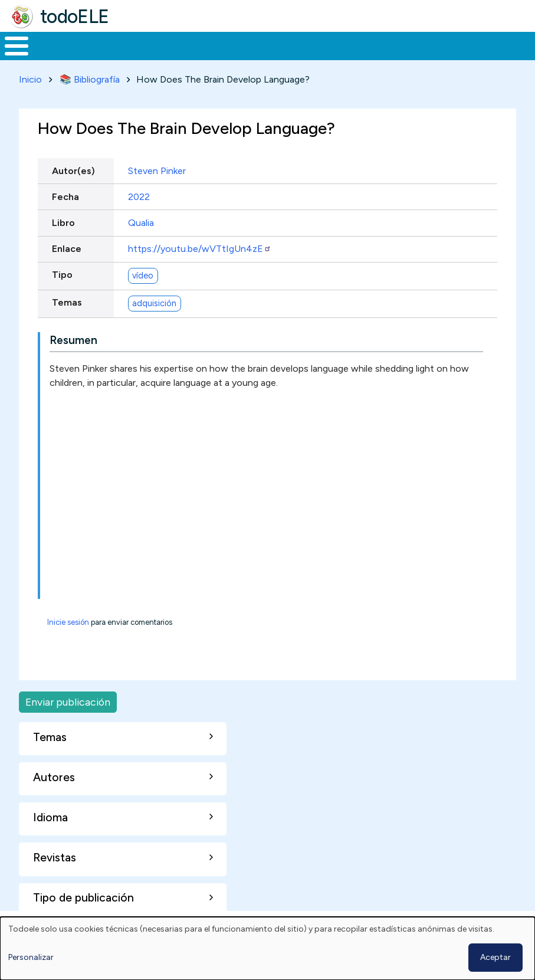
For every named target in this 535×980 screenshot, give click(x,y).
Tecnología (343, 45)
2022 (139, 194)
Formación (133, 45)
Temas (67, 301)
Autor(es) (73, 168)
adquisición (154, 301)
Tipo (62, 273)
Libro (63, 220)
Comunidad (422, 45)
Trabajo (203, 45)
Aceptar (495, 957)
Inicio (10, 45)
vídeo (143, 273)
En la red (269, 45)
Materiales (57, 45)
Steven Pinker (157, 168)
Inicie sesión (68, 620)
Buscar (475, 45)
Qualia (141, 220)
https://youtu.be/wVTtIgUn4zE (200, 246)
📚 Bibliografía (90, 77)
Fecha (65, 194)
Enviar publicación (68, 699)
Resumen (73, 338)
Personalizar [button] (31, 957)
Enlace (67, 246)
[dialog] (267, 948)
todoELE (75, 17)
